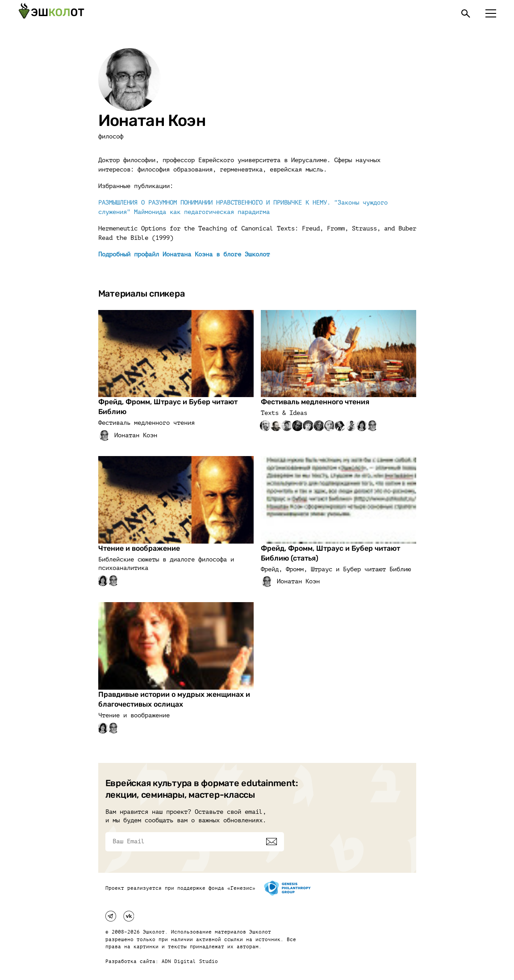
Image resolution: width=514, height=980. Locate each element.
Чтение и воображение (139, 548)
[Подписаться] (272, 842)
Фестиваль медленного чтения (315, 402)
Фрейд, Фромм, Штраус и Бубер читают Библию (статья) (330, 553)
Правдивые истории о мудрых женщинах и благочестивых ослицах (174, 699)
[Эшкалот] (51, 13)
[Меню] (491, 13)
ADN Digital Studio (190, 961)
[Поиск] (466, 13)
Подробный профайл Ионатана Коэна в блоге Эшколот (184, 254)
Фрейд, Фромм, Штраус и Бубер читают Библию (168, 407)
